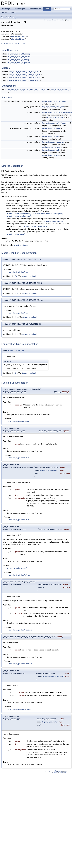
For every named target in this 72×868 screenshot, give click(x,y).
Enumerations (61, 20)
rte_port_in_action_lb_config (19, 60)
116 (16, 317)
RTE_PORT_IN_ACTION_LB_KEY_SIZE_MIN (25, 75)
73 (16, 276)
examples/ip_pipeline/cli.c (18, 272)
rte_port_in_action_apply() (16, 234)
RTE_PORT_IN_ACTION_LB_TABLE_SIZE (24, 81)
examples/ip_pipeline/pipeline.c (20, 630)
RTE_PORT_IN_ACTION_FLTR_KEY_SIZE (24, 72)
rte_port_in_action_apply (51, 150)
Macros (54, 20)
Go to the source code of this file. (13, 43)
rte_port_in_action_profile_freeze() (19, 216)
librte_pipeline (10, 17)
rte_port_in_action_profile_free (53, 107)
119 (16, 334)
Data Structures (47, 20)
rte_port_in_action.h (20, 245)
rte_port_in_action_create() (53, 221)
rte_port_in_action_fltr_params (19, 57)
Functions (69, 20)
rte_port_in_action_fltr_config (19, 54)
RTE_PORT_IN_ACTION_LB (61, 90)
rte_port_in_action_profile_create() (19, 214)
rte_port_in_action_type (17, 90)
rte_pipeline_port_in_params (52, 147)
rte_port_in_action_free (50, 137)
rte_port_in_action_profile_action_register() (48, 214)
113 (16, 293)
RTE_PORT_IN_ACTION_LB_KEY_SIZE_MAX (25, 78)
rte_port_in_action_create (51, 128)
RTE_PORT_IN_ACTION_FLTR (37, 90)
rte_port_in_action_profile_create (54, 101)
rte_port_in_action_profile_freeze (54, 123)
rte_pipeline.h (18, 39)
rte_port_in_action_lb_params (19, 63)
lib (2, 17)
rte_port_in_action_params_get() (35, 226)
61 (16, 373)
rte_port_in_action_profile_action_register (57, 112)
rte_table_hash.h (19, 37)
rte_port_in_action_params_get (53, 142)
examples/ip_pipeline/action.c (20, 421)
